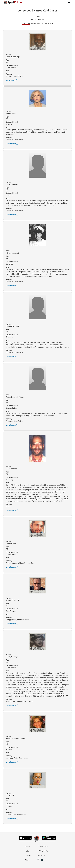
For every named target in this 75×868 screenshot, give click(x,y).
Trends (34, 20)
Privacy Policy (43, 851)
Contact (28, 856)
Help (27, 851)
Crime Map (37, 16)
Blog (27, 860)
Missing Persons (37, 23)
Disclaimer (42, 855)
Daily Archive (48, 23)
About (27, 847)
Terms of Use (43, 846)
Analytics (41, 20)
